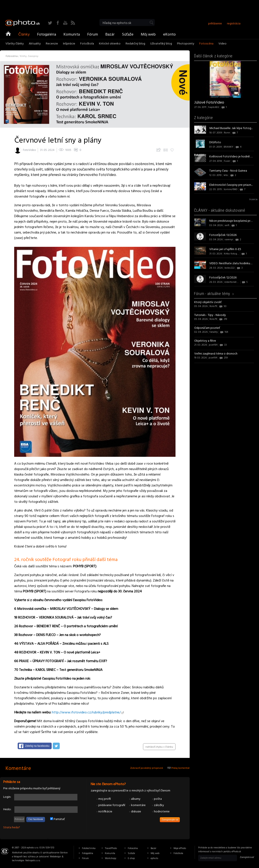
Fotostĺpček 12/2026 (223, 278)
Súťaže (128, 34)
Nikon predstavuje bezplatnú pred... (231, 221)
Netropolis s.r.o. (33, 861)
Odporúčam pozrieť (207, 328)
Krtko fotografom (234, 254)
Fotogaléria (47, 34)
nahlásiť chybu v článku (159, 747)
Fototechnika (89, 848)
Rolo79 (213, 306)
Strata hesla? (12, 828)
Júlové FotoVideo (209, 103)
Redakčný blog (135, 44)
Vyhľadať (152, 23)
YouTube (65, 23)
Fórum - (212, 294)
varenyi (229, 240)
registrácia (234, 24)
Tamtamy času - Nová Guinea (228, 171)
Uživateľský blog (161, 44)
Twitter (50, 23)
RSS (73, 23)
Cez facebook (36, 819)
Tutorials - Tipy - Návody (210, 315)
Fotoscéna (206, 44)
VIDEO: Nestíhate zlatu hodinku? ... (231, 263)
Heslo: (7, 809)
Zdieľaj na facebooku (37, 746)
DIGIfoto (215, 142)
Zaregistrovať (247, 857)
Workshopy (111, 858)
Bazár (110, 34)
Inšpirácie (69, 44)
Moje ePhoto (180, 848)
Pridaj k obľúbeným (172, 149)
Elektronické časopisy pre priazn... (231, 185)
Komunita (72, 34)
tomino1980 (231, 189)
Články (24, 34)
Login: (7, 797)
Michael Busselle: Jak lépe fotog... (231, 128)
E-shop (131, 858)
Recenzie (52, 44)
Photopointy (186, 44)
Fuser (227, 161)
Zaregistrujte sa (170, 820)
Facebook (58, 23)
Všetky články (15, 44)
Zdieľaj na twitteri (56, 746)
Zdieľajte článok (158, 149)
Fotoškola (87, 44)
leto (226, 175)
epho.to (154, 858)
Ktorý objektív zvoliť (208, 302)
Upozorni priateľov (166, 149)
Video (222, 44)
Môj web (148, 34)
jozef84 (213, 345)
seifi (227, 225)
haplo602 (214, 107)
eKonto (169, 34)
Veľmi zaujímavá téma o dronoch (216, 354)
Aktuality (35, 44)
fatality (214, 332)
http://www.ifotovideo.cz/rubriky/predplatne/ (86, 713)
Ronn (227, 133)
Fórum (93, 34)
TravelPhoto (111, 848)
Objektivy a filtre (205, 341)
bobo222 (230, 268)
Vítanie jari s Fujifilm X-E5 (225, 249)
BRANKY (228, 147)
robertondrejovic (234, 282)
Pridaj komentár (179, 768)
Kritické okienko (110, 44)
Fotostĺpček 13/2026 (223, 235)
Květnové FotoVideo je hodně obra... (231, 157)
